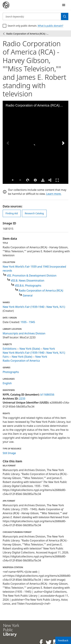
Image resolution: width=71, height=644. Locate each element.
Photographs (11, 372)
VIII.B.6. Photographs (28, 286)
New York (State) (30, 349)
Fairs (6, 357)
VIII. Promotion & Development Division (32, 276)
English (7, 383)
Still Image (9, 453)
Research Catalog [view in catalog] (34, 213)
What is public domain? (50, 26)
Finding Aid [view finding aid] (12, 213)
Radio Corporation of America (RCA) (41, 291)
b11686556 (47, 395)
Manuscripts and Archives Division (24, 333)
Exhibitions (9, 349)
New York (49, 349)
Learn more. (54, 194)
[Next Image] (63, 143)
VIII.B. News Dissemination (27, 281)
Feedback (63, 640)
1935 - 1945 (28, 322)
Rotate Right (28, 180)
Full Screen (57, 180)
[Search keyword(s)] (32, 16)
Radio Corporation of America (21, 361)
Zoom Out (20, 180)
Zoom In (13, 180)
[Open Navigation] (64, 5)
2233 (22, 399)
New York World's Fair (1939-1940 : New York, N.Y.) (34, 307)
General (28, 295)
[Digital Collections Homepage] (6, 5)
